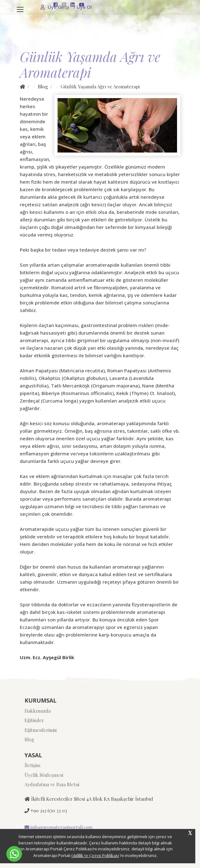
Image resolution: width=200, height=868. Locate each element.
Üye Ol (83, 7)
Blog (43, 86)
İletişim (32, 765)
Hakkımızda (38, 711)
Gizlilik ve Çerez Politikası (95, 855)
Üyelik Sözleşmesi (44, 775)
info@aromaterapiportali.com (58, 827)
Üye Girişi (55, 7)
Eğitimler (34, 720)
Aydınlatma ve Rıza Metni (52, 784)
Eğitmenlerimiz (41, 730)
